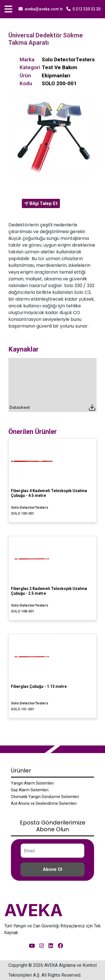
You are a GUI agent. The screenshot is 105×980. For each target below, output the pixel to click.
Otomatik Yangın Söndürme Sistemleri (45, 797)
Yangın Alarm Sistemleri (32, 783)
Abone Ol (53, 869)
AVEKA (33, 910)
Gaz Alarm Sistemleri (30, 790)
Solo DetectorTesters (68, 59)
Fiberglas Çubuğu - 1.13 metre (39, 686)
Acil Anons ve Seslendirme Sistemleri (44, 803)
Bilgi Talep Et (41, 203)
